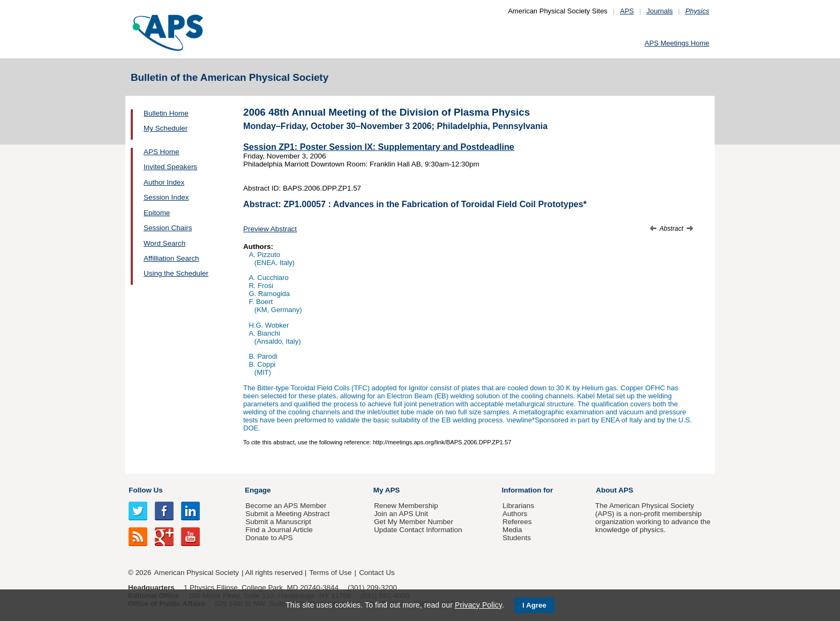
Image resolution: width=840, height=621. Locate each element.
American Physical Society (197, 573)
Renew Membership (406, 506)
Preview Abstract (270, 229)
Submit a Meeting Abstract (287, 514)
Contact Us (377, 573)
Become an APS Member (286, 506)
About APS (614, 490)
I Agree (534, 605)
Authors (515, 514)
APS (627, 11)
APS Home (161, 152)
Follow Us (145, 490)
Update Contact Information (418, 530)
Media (512, 530)
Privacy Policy (478, 605)
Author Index (164, 182)
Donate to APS (269, 538)
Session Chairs (168, 228)
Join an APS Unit (401, 514)
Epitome (157, 213)
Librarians (518, 506)
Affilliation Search (171, 258)
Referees (517, 522)
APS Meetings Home (677, 43)
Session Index (166, 197)
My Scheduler (166, 128)
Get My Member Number (414, 522)
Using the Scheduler (176, 273)
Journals (660, 11)
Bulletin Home (166, 113)
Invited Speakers (170, 167)
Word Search (164, 243)
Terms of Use (330, 573)
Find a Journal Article (279, 530)
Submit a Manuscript (278, 522)
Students (517, 538)
